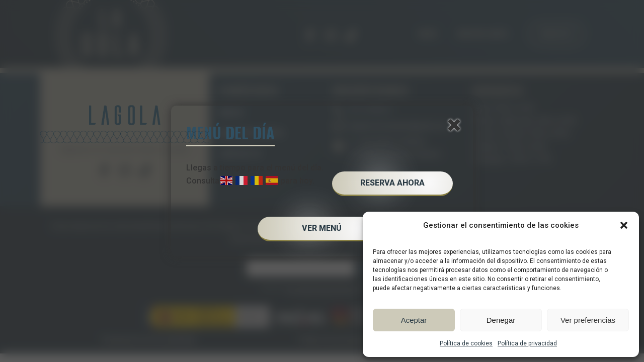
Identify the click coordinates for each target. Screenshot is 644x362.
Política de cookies (466, 343)
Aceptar (414, 320)
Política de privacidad (527, 343)
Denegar (501, 320)
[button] (624, 225)
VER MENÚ (322, 228)
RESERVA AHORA (392, 183)
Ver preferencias (588, 320)
